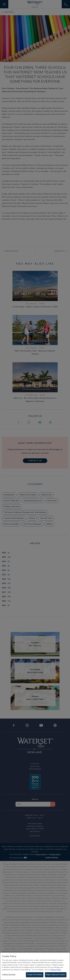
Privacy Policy (56, 970)
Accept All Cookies (35, 975)
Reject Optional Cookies (56, 975)
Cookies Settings (9, 975)
